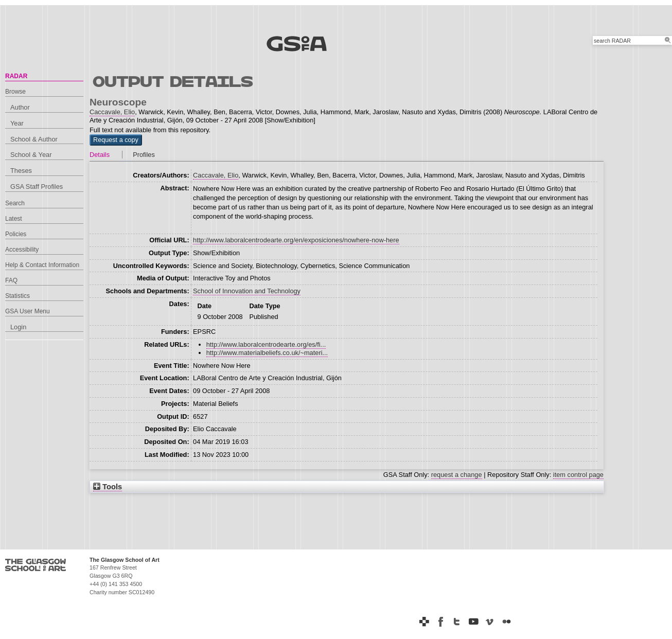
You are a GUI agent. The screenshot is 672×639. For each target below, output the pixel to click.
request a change (457, 475)
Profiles (144, 155)
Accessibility (22, 250)
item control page (578, 475)
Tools (108, 487)
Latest (14, 219)
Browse (15, 92)
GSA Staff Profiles (37, 187)
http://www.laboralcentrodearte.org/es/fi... (266, 344)
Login (18, 327)
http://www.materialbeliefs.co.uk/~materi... (267, 353)
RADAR (16, 76)
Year (17, 123)
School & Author (34, 139)
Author (20, 107)
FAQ (11, 280)
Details (100, 155)
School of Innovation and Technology (247, 291)
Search (15, 203)
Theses (21, 171)
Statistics (17, 296)
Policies (16, 234)
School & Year (31, 155)
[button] (116, 140)
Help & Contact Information (42, 265)
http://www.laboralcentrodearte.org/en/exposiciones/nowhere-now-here (296, 240)
